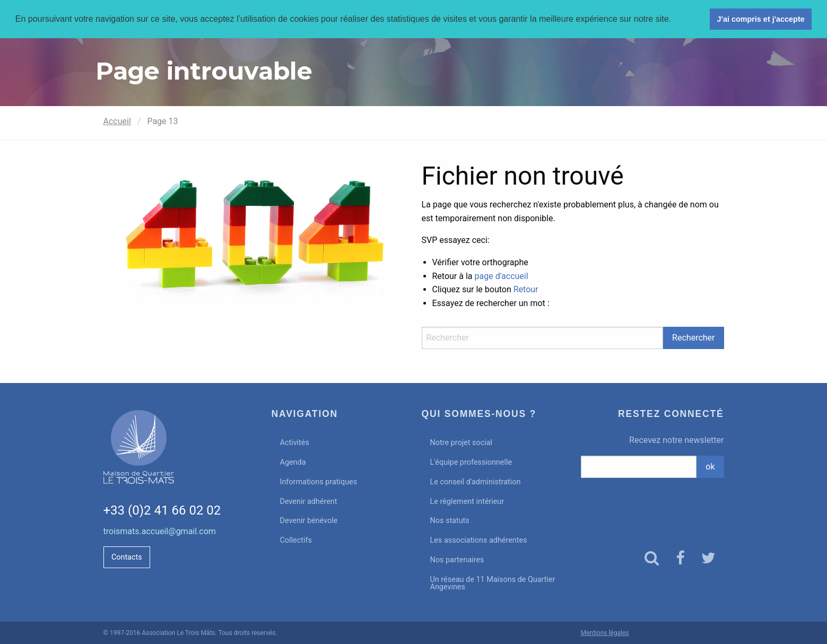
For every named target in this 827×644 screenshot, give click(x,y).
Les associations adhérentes (479, 540)
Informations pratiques (319, 482)
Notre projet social (462, 443)
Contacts (127, 557)
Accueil (117, 121)
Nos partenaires (457, 560)
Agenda (293, 462)
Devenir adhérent (309, 502)
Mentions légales (605, 633)
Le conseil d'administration (476, 482)
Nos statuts (450, 521)
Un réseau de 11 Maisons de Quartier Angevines (493, 583)
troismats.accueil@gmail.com (160, 531)
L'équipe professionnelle (471, 462)
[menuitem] (339, 443)
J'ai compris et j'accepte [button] (760, 19)
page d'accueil (502, 276)
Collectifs (296, 540)
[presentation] (653, 505)
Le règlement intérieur (467, 502)
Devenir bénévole (309, 521)
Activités (295, 443)
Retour (526, 289)
